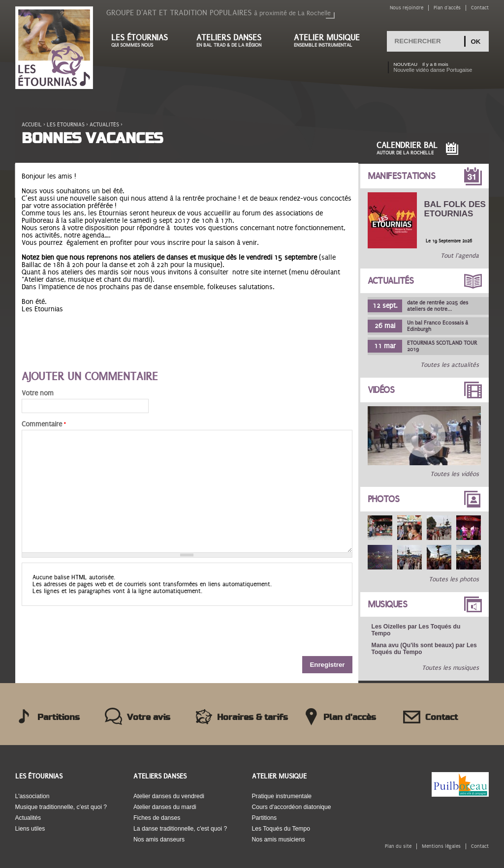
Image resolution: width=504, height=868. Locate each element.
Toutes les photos (454, 579)
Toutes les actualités (450, 365)
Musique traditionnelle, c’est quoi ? (61, 807)
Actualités (104, 125)
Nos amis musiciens (279, 839)
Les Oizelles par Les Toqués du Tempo (416, 630)
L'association (32, 796)
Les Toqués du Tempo (281, 829)
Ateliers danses (235, 41)
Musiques (388, 604)
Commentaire (44, 424)
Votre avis (149, 718)
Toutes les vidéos (455, 474)
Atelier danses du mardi (165, 807)
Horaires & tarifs (252, 718)
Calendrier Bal (407, 148)
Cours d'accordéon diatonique (292, 807)
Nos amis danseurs (159, 839)
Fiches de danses (157, 818)
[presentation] (96, 630)
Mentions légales (441, 846)
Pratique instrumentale (282, 796)
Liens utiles (30, 829)
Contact (480, 8)
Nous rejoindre (407, 8)
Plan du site (398, 846)
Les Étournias (39, 776)
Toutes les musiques (450, 668)
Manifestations (402, 176)
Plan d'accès (447, 8)
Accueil (32, 125)
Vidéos (381, 390)
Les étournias (144, 41)
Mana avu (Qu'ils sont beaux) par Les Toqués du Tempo (424, 649)
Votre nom (38, 393)
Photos (384, 499)
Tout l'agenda (460, 256)
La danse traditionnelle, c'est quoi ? (180, 829)
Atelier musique (332, 41)
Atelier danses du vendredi (169, 796)
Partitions (59, 718)
